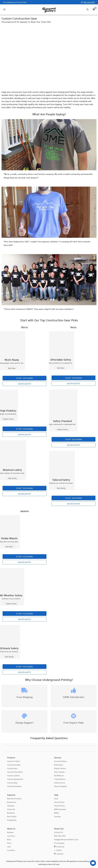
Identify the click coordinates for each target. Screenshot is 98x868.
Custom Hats (12, 768)
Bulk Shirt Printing (14, 798)
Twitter (59, 850)
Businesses (12, 802)
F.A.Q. (56, 798)
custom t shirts (40, 861)
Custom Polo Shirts (15, 772)
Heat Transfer (59, 772)
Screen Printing (60, 761)
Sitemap (57, 816)
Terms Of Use (59, 802)
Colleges (11, 806)
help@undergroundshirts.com (66, 839)
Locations (11, 850)
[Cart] (94, 9)
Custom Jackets (14, 775)
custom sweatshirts (52, 861)
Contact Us (59, 832)
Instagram (60, 843)
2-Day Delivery (60, 779)
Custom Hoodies (14, 765)
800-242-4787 (89, 2)
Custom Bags (12, 783)
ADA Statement (60, 809)
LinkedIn (60, 854)
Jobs (9, 847)
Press (9, 843)
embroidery (42, 864)
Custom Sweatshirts (15, 779)
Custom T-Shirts (14, 761)
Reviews (10, 832)
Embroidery (59, 765)
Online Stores (60, 783)
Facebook (60, 847)
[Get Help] (93, 863)
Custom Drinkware (14, 786)
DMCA (56, 813)
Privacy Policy (59, 806)
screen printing (83, 861)
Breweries (11, 813)
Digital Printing (60, 768)
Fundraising (12, 820)
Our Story (11, 836)
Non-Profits (12, 816)
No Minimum (59, 775)
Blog (9, 839)
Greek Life (11, 809)
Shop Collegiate (61, 786)
